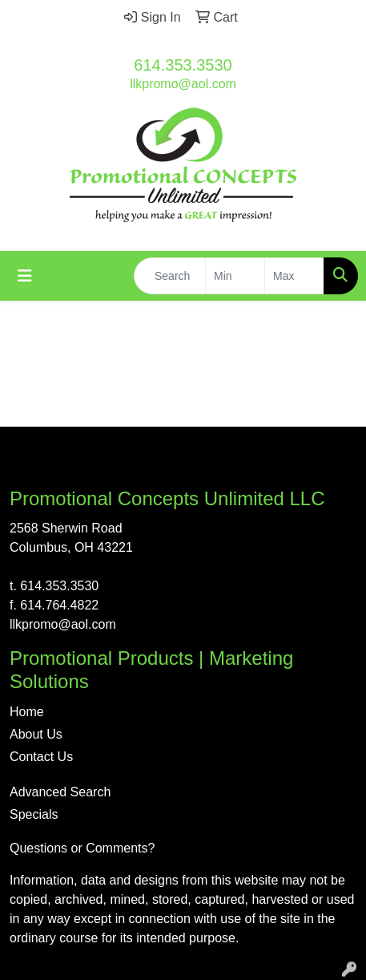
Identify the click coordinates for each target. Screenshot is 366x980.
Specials (34, 814)
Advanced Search (60, 792)
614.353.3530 (183, 65)
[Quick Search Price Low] (235, 276)
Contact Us (41, 757)
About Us (36, 734)
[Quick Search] (170, 276)
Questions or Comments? (82, 848)
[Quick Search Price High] (294, 276)
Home (27, 712)
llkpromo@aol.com (183, 84)
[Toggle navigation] (25, 276)
